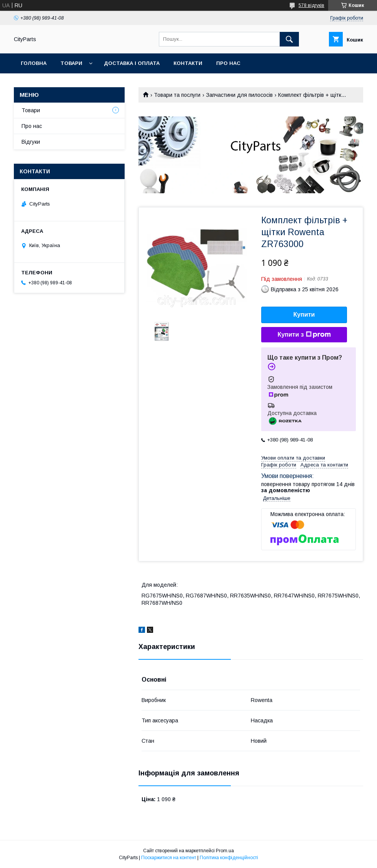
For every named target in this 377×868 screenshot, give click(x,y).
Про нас (228, 63)
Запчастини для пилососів (239, 95)
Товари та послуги (177, 95)
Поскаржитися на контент (169, 858)
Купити (304, 315)
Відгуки (31, 142)
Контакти (188, 63)
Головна (34, 63)
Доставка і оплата (132, 63)
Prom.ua (225, 851)
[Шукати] (289, 39)
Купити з (304, 335)
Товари (71, 63)
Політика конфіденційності (229, 858)
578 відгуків (311, 5)
